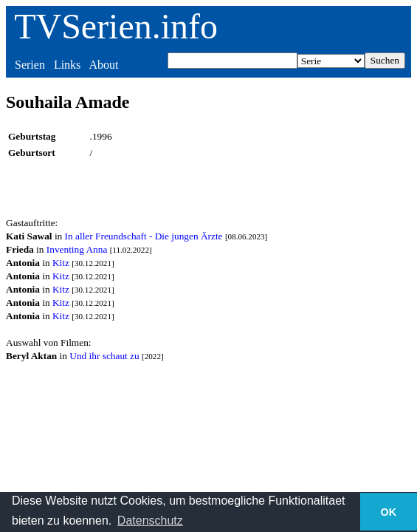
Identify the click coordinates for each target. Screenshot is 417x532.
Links (67, 65)
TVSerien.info (116, 26)
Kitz (61, 263)
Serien (30, 65)
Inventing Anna (77, 249)
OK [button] (389, 512)
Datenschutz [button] (150, 521)
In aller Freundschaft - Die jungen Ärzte (144, 236)
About (103, 65)
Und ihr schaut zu (104, 356)
